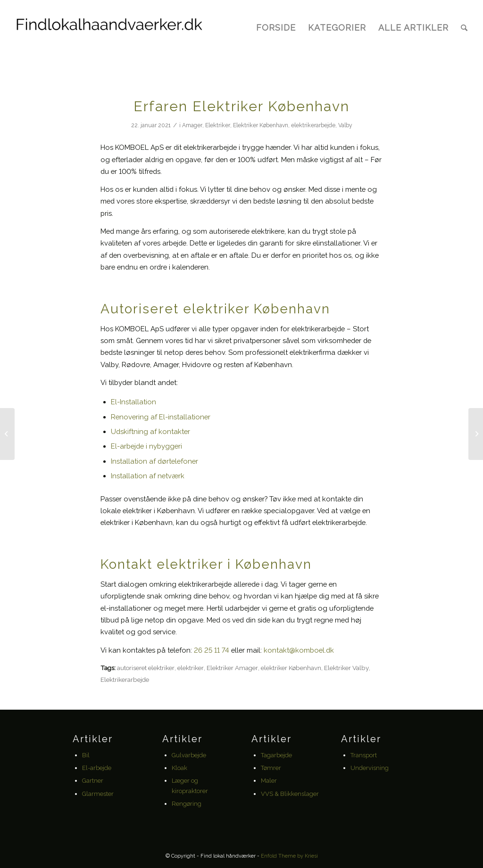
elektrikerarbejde (313, 125)
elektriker (191, 668)
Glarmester (98, 794)
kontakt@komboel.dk (299, 650)
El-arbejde (97, 768)
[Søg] (464, 28)
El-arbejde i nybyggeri (146, 446)
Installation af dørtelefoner (154, 461)
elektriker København (291, 668)
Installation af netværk (148, 476)
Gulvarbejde (189, 755)
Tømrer (271, 768)
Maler (269, 781)
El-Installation (133, 402)
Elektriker (218, 125)
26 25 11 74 (212, 650)
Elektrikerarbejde (125, 680)
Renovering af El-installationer (162, 417)
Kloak (179, 768)
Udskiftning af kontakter (150, 431)
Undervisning (370, 768)
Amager (192, 125)
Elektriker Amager (232, 668)
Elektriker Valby (346, 668)
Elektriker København (261, 125)
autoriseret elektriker (146, 668)
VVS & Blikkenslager (290, 794)
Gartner (93, 781)
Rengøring (187, 804)
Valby (345, 125)
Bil (86, 755)
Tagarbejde (276, 755)
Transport (364, 755)
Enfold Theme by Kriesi (289, 856)
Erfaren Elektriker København (241, 106)
